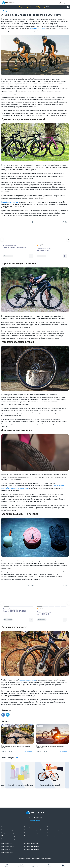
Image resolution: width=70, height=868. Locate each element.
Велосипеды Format (7, 852)
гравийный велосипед (37, 28)
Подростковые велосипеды (56, 833)
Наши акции (8, 758)
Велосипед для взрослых (55, 836)
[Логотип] (8, 3)
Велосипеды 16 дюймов (31, 849)
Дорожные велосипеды (31, 833)
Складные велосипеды (8, 833)
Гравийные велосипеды (10, 202)
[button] (35, 7)
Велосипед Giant (6, 849)
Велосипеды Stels (7, 843)
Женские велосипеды (54, 830)
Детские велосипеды (54, 827)
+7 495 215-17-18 (35, 818)
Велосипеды (5, 827)
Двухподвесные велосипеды (33, 827)
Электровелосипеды (30, 836)
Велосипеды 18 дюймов (31, 846)
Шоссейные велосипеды (9, 836)
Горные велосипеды (7, 830)
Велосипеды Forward (8, 846)
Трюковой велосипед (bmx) (32, 830)
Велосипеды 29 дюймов (32, 843)
